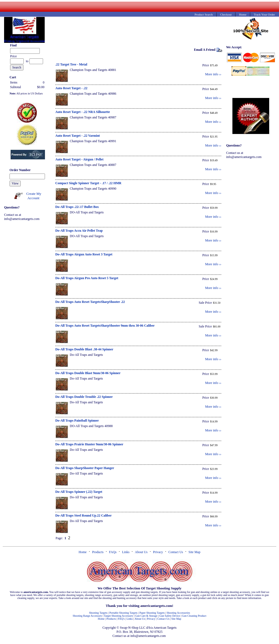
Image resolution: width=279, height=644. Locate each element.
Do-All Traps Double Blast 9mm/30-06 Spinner (88, 373)
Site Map (195, 552)
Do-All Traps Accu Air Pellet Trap (79, 231)
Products (98, 552)
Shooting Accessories (178, 613)
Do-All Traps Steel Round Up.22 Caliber (84, 515)
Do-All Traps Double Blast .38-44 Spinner (84, 349)
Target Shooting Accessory (118, 616)
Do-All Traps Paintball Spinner (77, 421)
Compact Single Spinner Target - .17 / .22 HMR (88, 183)
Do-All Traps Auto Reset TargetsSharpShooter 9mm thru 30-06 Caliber (105, 326)
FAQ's (121, 619)
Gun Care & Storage (146, 616)
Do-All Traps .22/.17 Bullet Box (77, 207)
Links (126, 552)
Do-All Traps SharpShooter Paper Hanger (85, 468)
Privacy (158, 552)
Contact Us (176, 552)
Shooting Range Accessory (87, 616)
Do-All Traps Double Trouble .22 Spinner (84, 397)
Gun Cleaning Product (194, 616)
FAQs (113, 552)
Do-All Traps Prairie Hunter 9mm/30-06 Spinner (89, 444)
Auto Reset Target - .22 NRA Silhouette (83, 112)
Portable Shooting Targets (123, 613)
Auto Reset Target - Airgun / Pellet (79, 159)
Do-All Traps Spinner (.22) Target (79, 492)
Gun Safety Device (170, 616)
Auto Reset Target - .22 (71, 88)
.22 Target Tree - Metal (71, 64)
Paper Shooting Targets (152, 613)
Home (83, 552)
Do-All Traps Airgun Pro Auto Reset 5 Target (87, 278)
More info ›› (213, 74)
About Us (141, 552)
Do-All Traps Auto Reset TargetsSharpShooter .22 (90, 302)
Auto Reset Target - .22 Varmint (78, 136)
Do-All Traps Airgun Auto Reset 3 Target (84, 254)
